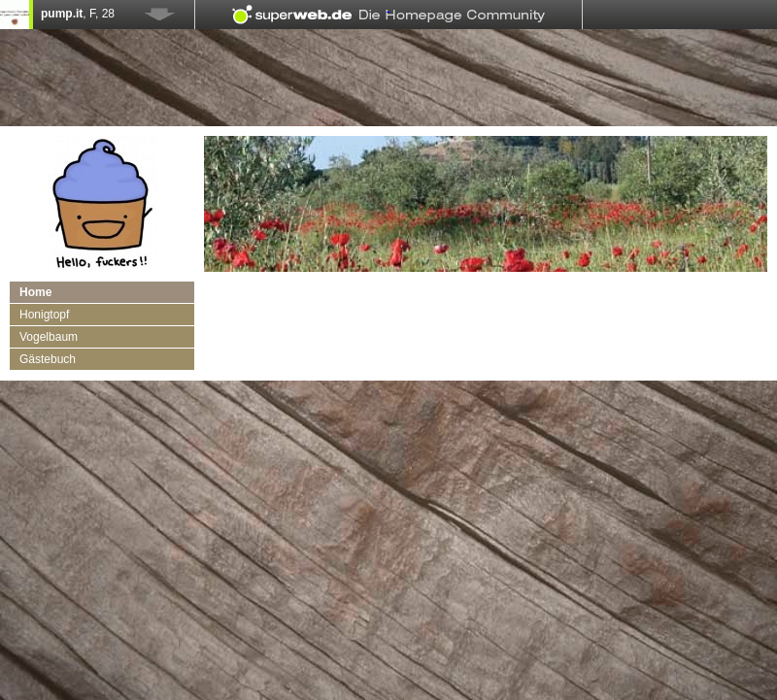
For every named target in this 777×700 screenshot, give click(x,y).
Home (35, 292)
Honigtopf (44, 315)
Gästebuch (48, 359)
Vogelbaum (49, 337)
